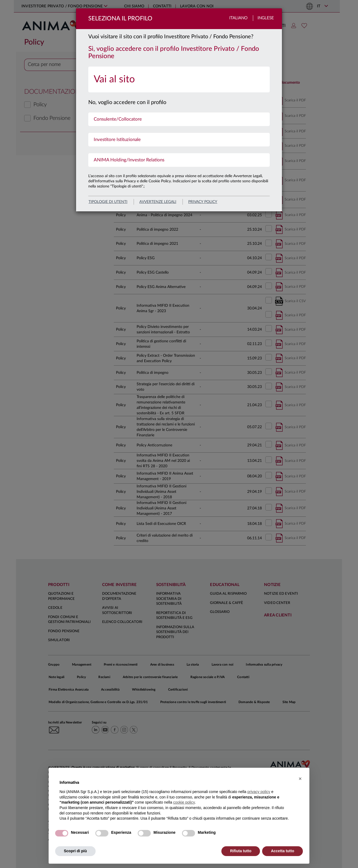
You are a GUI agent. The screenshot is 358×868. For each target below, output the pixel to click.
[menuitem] (179, 79)
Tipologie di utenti (108, 202)
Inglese (266, 18)
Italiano (238, 18)
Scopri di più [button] (75, 851)
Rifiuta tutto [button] (241, 851)
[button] (300, 779)
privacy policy (203, 202)
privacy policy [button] (259, 792)
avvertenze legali (158, 202)
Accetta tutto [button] (282, 851)
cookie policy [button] (184, 802)
